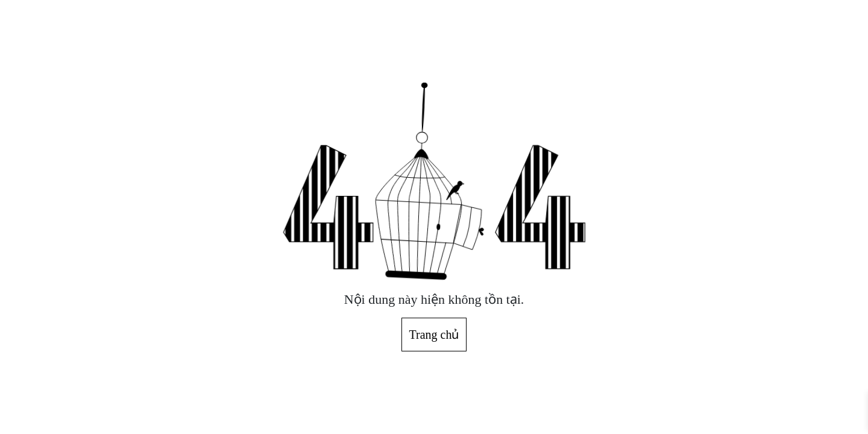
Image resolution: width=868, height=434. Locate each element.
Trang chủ (434, 335)
